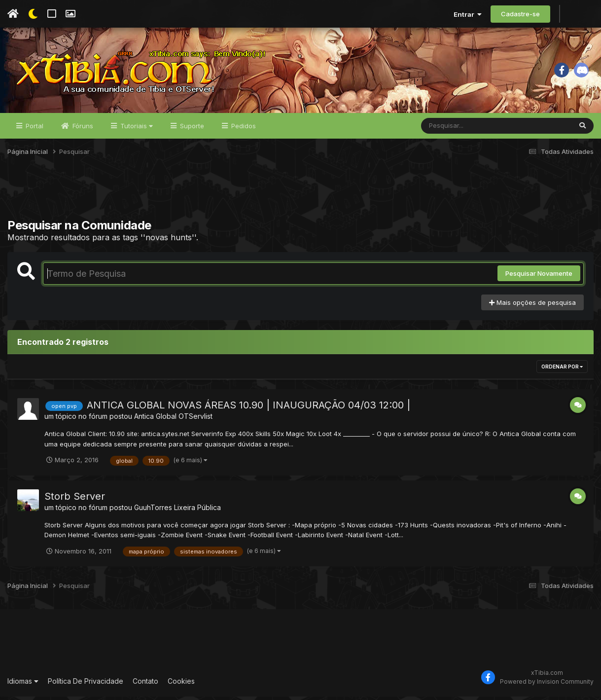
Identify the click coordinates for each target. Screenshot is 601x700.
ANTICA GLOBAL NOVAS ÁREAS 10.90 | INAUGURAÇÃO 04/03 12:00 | (248, 408)
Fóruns (82, 129)
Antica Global (155, 420)
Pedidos (243, 129)
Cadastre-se (520, 14)
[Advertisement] (301, 197)
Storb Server (75, 500)
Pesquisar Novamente (539, 277)
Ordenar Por (562, 370)
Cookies (181, 684)
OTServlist (195, 420)
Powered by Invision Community (547, 685)
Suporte (191, 129)
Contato (145, 684)
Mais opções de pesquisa (532, 306)
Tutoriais (136, 129)
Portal (34, 129)
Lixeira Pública (197, 511)
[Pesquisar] (459, 129)
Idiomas (23, 684)
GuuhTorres (153, 511)
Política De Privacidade (86, 684)
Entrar (468, 14)
